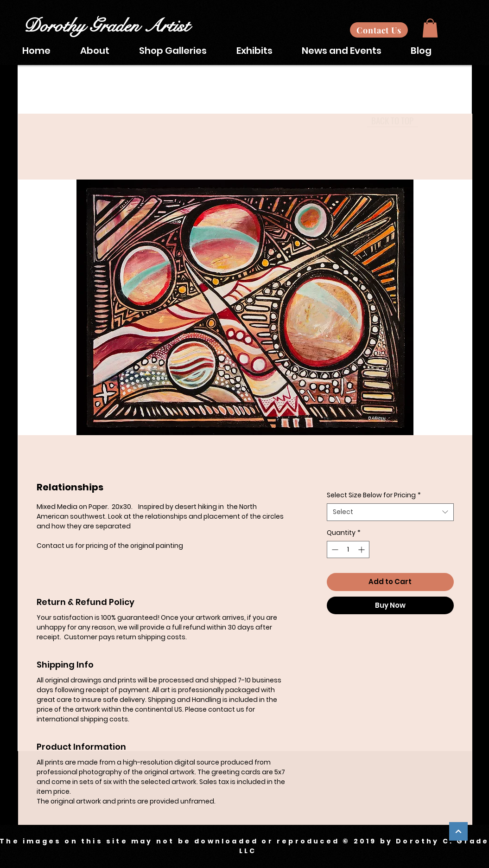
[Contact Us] (379, 30)
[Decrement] (334, 550)
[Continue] (458, 831)
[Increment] (362, 550)
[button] (430, 28)
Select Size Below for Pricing (374, 495)
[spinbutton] (348, 550)
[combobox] (390, 512)
